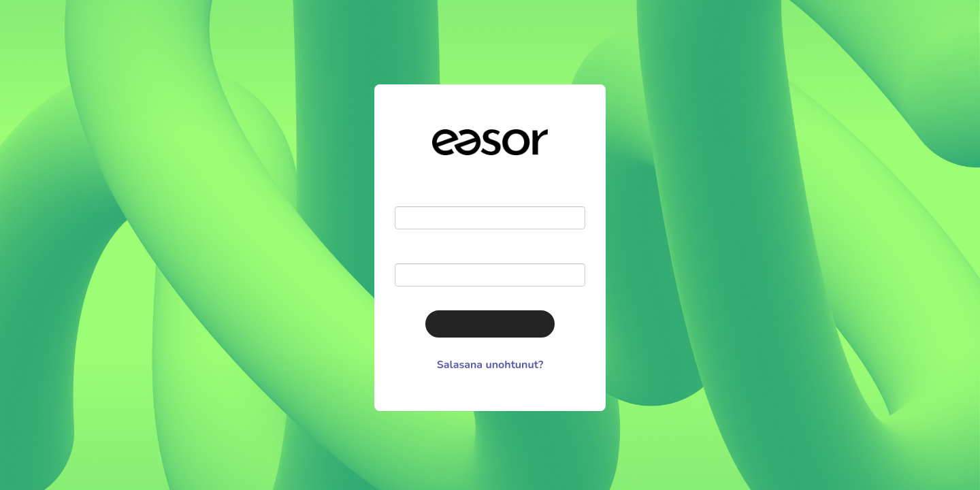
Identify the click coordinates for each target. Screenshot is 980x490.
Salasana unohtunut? (490, 365)
